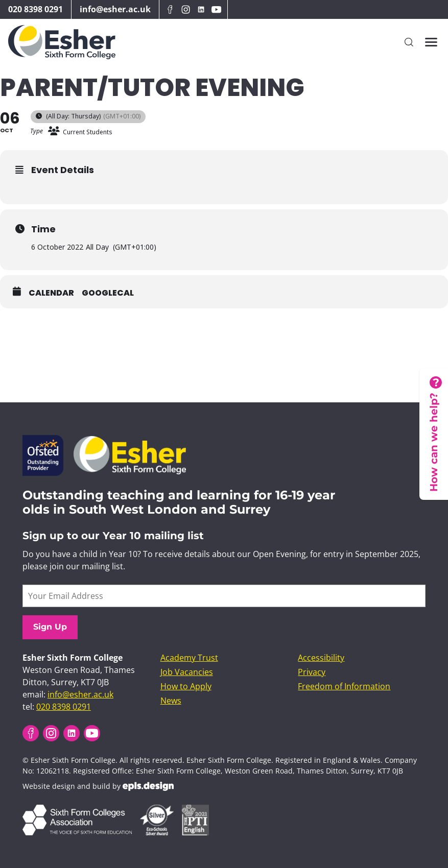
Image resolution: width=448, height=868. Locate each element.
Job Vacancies (187, 672)
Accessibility (321, 658)
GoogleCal (108, 293)
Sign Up (50, 627)
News (171, 701)
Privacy (312, 672)
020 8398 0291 (36, 9)
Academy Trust (189, 658)
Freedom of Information (344, 686)
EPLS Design (148, 786)
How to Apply (186, 686)
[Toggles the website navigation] (431, 42)
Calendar (51, 293)
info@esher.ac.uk (115, 9)
